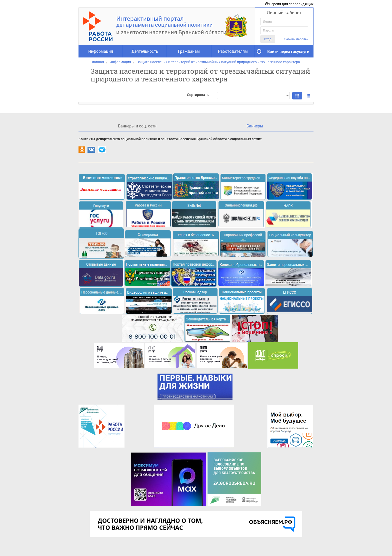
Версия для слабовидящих (289, 4)
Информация (101, 51)
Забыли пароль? (296, 39)
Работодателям (233, 51)
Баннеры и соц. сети (137, 126)
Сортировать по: (201, 95)
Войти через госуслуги (288, 51)
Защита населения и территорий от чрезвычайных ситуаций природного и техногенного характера (218, 62)
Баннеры (255, 126)
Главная (97, 62)
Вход (268, 39)
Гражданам (189, 51)
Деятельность (145, 51)
